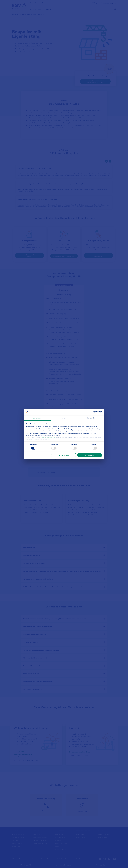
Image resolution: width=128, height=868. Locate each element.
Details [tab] (64, 418)
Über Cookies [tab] (91, 418)
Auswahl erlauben (64, 455)
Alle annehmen (90, 455)
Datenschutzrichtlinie (48, 437)
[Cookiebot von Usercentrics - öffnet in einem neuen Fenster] (94, 412)
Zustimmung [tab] (37, 418)
